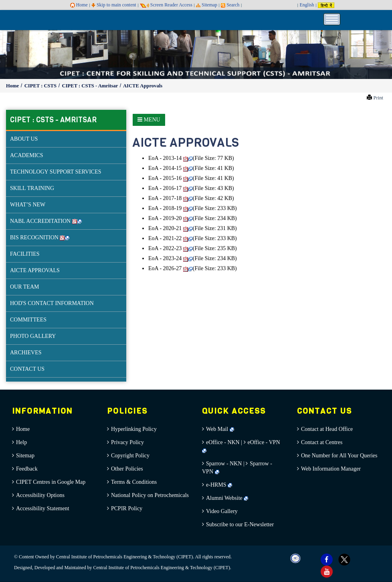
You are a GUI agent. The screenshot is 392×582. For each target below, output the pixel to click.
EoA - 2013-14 (171, 158)
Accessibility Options (40, 495)
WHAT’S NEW (28, 205)
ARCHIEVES (26, 353)
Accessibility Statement (43, 508)
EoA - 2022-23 (171, 248)
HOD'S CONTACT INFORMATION (52, 303)
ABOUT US (24, 139)
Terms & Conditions (134, 482)
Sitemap (207, 5)
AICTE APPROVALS (35, 270)
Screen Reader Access (166, 5)
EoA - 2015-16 (171, 178)
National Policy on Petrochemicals (150, 495)
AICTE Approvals (143, 86)
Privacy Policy (127, 442)
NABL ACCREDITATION (46, 221)
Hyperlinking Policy (134, 429)
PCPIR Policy (127, 508)
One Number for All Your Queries (339, 456)
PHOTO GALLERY (33, 336)
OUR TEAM (24, 287)
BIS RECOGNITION (40, 237)
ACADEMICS (26, 155)
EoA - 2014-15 (171, 168)
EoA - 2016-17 (171, 188)
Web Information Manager (331, 469)
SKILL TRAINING (32, 188)
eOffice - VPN (264, 442)
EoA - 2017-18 (171, 198)
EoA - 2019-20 (171, 218)
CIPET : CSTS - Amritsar (91, 86)
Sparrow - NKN (224, 464)
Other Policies (127, 469)
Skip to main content (114, 5)
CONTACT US (27, 369)
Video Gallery (222, 511)
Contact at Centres (322, 442)
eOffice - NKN (223, 442)
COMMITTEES (28, 320)
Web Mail (220, 429)
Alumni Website (227, 498)
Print (378, 98)
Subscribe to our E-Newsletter (240, 524)
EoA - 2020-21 (171, 228)
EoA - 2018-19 (171, 208)
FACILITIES (25, 254)
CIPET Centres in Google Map (51, 482)
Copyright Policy (130, 456)
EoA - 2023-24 (171, 258)
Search (230, 5)
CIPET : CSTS (41, 86)
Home (79, 5)
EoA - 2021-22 (171, 238)
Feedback (27, 469)
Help (21, 442)
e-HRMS (219, 485)
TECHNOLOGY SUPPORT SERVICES (56, 172)
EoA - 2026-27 (171, 268)
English (307, 5)
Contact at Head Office (327, 429)
